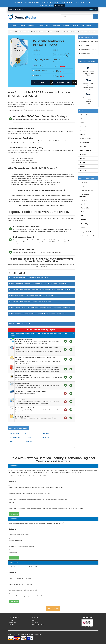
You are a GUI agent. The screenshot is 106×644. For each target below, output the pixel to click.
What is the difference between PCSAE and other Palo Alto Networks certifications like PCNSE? (39, 284)
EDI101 (83, 228)
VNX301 (83, 204)
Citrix (82, 123)
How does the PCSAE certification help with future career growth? (30, 302)
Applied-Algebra (85, 224)
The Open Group (85, 151)
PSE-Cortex (45, 433)
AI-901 (82, 212)
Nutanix (83, 170)
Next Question (53, 608)
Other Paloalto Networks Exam (18, 428)
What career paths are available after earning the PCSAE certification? (31, 296)
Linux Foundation (85, 139)
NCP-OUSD (84, 182)
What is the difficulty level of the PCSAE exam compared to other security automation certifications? (40, 308)
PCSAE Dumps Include (86, 37)
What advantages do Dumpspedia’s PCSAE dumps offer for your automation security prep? (37, 314)
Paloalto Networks (20, 32)
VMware (83, 155)
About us (34, 620)
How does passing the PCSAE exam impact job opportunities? (29, 278)
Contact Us (75, 26)
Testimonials (56, 26)
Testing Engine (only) (39, 71)
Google (82, 162)
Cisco (82, 119)
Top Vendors (83, 111)
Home (14, 26)
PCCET (11, 441)
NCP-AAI (83, 200)
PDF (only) (36, 75)
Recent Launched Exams (87, 178)
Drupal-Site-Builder (86, 232)
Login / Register (86, 26)
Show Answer (14, 514)
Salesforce (83, 147)
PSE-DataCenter (14, 433)
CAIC (82, 216)
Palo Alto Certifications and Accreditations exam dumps (51, 229)
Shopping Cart (92, 9)
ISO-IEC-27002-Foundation (85, 195)
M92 (82, 186)
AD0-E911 (83, 220)
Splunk (82, 166)
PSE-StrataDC (46, 437)
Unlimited (66, 26)
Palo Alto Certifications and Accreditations (41, 32)
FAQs (48, 26)
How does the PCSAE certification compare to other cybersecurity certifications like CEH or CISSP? (40, 290)
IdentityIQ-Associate (86, 190)
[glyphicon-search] (96, 17)
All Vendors (22, 26)
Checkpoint (84, 115)
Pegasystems (84, 143)
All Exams (31, 26)
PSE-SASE (29, 441)
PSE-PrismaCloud (15, 437)
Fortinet (83, 127)
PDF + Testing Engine (40, 66)
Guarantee (40, 26)
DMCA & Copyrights (38, 624)
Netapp (82, 159)
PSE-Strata (29, 437)
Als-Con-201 (84, 208)
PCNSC (28, 433)
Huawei (83, 131)
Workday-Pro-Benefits (87, 236)
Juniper (82, 135)
